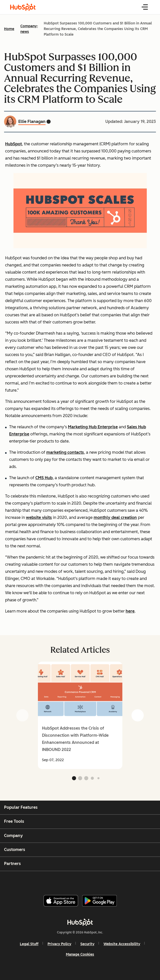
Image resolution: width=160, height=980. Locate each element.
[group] (80, 715)
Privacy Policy (59, 944)
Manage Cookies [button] (80, 954)
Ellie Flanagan (32, 122)
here (130, 611)
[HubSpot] (80, 922)
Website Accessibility (122, 944)
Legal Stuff (29, 944)
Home (9, 29)
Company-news (29, 29)
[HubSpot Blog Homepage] (23, 7)
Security (87, 944)
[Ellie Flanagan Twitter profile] (49, 122)
